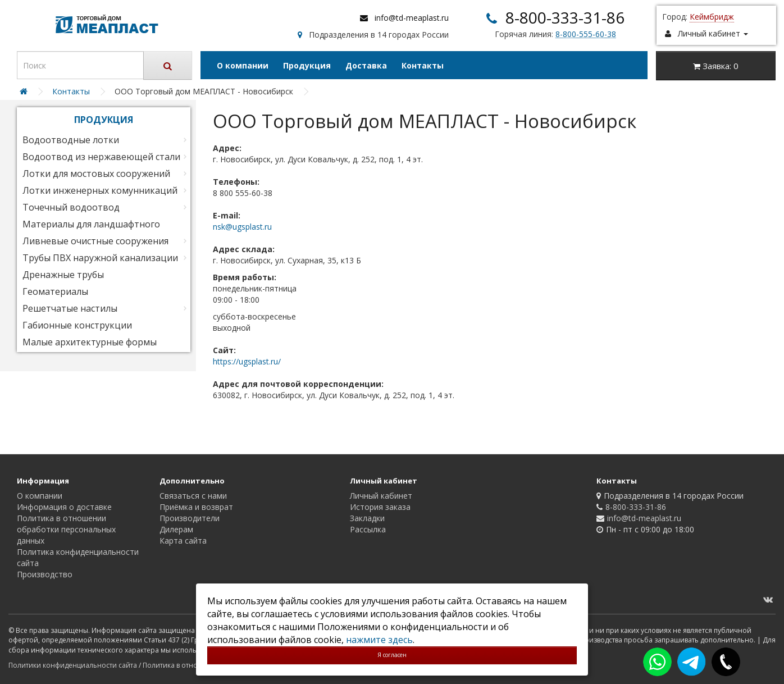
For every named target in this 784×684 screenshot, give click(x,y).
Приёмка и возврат (196, 507)
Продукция (307, 65)
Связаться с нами (193, 496)
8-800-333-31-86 (565, 17)
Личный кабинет (381, 496)
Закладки (367, 518)
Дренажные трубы (63, 275)
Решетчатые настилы (70, 308)
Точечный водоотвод (71, 207)
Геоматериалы (55, 291)
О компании (243, 65)
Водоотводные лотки (71, 140)
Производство (45, 574)
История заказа (380, 507)
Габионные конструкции (77, 325)
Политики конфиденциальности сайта (73, 665)
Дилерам (176, 529)
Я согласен (392, 655)
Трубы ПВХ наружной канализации (100, 258)
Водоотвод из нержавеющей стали (101, 157)
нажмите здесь (379, 640)
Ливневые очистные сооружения (95, 241)
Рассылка (368, 529)
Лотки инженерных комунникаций (100, 190)
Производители (190, 518)
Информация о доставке (64, 507)
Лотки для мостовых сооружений (96, 174)
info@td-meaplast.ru (412, 18)
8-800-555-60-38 (586, 34)
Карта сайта (183, 541)
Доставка (366, 65)
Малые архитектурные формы (90, 342)
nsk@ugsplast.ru (242, 227)
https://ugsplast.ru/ (247, 361)
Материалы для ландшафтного (91, 224)
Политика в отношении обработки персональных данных (66, 529)
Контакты (423, 65)
